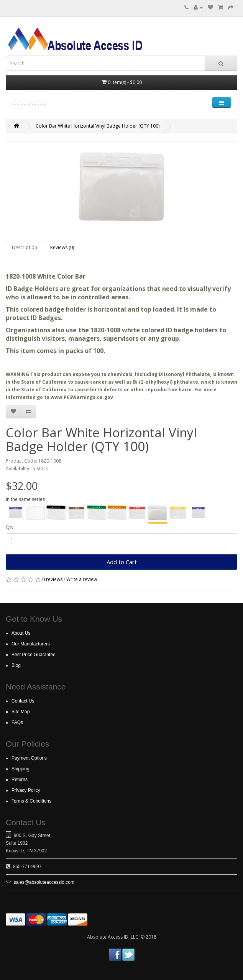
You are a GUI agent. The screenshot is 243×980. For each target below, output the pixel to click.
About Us (21, 633)
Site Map (21, 712)
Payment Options (29, 758)
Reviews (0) (62, 247)
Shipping (21, 769)
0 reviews (52, 579)
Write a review (82, 579)
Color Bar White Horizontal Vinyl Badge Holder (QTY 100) (98, 126)
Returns (20, 780)
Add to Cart (122, 562)
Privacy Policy (26, 790)
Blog (16, 665)
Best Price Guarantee (34, 655)
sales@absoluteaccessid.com (44, 882)
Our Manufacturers (31, 644)
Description (25, 247)
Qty (10, 527)
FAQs (17, 722)
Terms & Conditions (31, 801)
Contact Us (23, 701)
